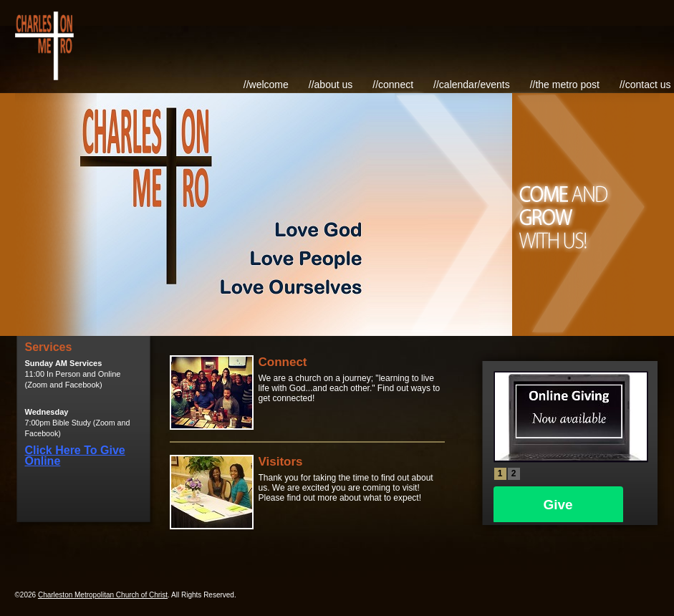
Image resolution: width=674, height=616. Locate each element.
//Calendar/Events (472, 85)
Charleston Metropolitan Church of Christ (103, 595)
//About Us (331, 85)
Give (558, 505)
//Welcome (266, 85)
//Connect (393, 85)
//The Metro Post (565, 85)
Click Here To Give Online (75, 456)
